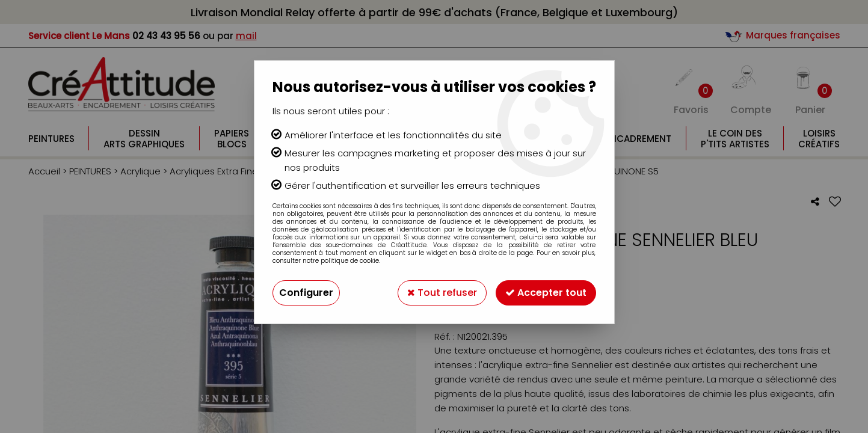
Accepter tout (546, 293)
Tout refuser (442, 293)
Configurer (306, 293)
